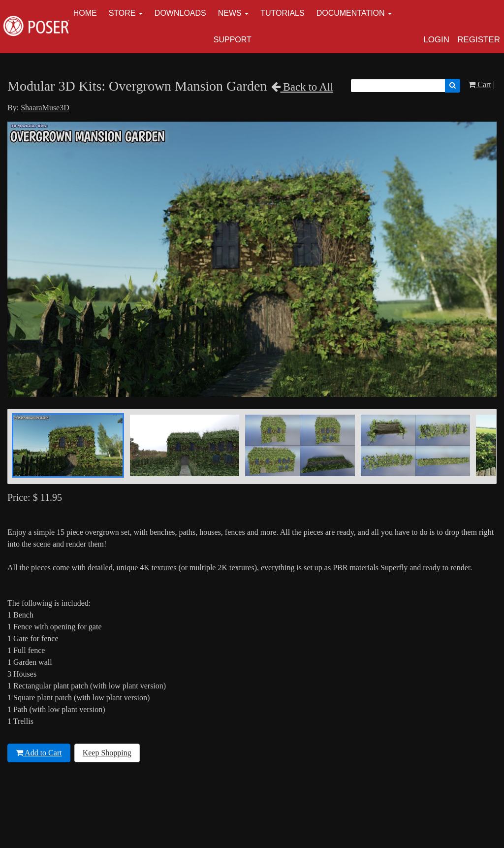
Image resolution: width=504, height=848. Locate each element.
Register (479, 40)
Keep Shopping (107, 753)
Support (233, 40)
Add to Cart (39, 753)
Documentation (351, 13)
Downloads (180, 13)
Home (85, 13)
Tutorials (283, 13)
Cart (480, 84)
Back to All (302, 87)
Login (436, 40)
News (230, 13)
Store (122, 13)
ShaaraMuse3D (45, 108)
